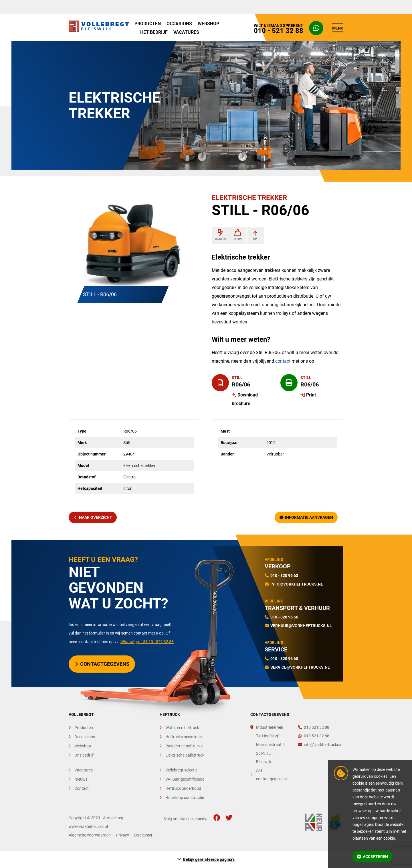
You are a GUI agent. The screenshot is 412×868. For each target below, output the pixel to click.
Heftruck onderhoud (183, 788)
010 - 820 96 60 (284, 659)
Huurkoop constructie (185, 798)
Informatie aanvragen (306, 517)
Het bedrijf (154, 32)
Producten (148, 24)
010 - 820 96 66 (284, 617)
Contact (82, 788)
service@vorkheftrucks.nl (300, 667)
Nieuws (81, 779)
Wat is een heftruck (182, 728)
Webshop (208, 24)
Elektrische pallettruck (185, 755)
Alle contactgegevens (271, 775)
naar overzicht (93, 517)
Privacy (123, 835)
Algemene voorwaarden (90, 835)
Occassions (85, 737)
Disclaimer (143, 835)
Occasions (179, 24)
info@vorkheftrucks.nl (297, 584)
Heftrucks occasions (184, 737)
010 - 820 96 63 (284, 576)
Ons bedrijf (84, 755)
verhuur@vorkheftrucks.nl (301, 626)
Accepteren (373, 857)
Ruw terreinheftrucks (184, 746)
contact (283, 361)
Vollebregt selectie (181, 770)
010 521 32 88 (314, 727)
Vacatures (186, 32)
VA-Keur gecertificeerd (185, 779)
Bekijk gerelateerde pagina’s (209, 859)
